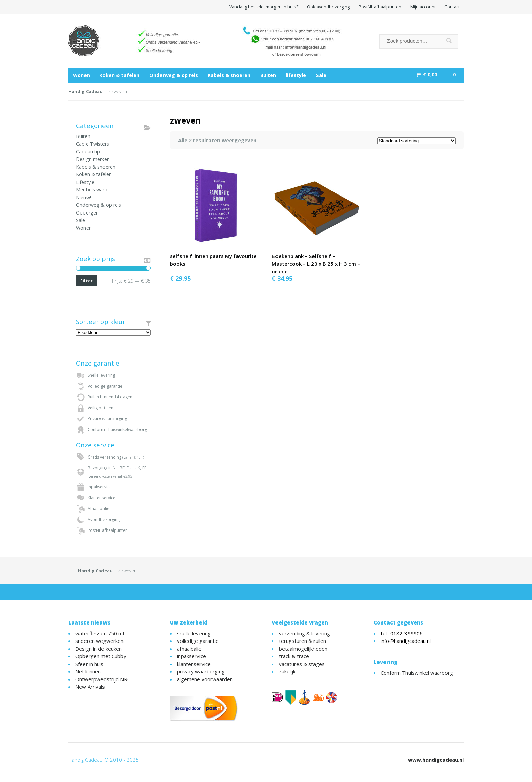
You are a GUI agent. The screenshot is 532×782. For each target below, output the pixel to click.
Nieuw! (83, 197)
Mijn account (423, 7)
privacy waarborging (201, 671)
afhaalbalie (189, 649)
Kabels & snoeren (229, 75)
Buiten (268, 75)
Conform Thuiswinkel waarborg (417, 673)
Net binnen (88, 671)
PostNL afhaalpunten (380, 7)
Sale (321, 75)
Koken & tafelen (119, 75)
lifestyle (296, 75)
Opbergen (87, 213)
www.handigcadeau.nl (436, 760)
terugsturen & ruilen (302, 641)
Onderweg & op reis (174, 75)
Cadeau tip (88, 152)
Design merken (93, 159)
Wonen (81, 75)
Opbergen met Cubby (101, 656)
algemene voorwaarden (205, 679)
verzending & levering (305, 633)
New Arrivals (90, 687)
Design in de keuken (99, 649)
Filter (87, 281)
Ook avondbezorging (328, 7)
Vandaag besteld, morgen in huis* (264, 7)
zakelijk (287, 671)
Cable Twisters (92, 144)
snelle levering (194, 633)
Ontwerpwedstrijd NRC (103, 679)
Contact (452, 7)
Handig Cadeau (85, 91)
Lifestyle (85, 182)
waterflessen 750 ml (100, 633)
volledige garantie (198, 641)
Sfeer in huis (89, 664)
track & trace (294, 656)
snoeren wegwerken (99, 641)
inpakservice (192, 656)
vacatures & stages (302, 664)
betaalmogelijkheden (303, 649)
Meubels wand (92, 190)
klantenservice (194, 664)
